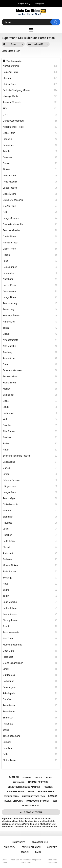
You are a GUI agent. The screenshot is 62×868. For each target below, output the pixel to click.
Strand (30, 547)
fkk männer (19, 782)
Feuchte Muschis (30, 231)
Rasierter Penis (30, 72)
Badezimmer (30, 572)
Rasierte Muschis (30, 103)
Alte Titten (30, 639)
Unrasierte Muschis (30, 200)
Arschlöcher (30, 358)
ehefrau (14, 777)
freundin (48, 787)
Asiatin (30, 626)
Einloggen (39, 3)
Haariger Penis (30, 96)
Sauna (30, 590)
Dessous (30, 157)
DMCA (38, 852)
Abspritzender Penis (30, 127)
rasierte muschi (30, 805)
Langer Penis (30, 492)
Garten (30, 468)
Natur (30, 450)
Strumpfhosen (30, 620)
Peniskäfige (30, 498)
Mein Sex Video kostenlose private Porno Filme (26, 861)
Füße (30, 261)
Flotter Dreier (30, 760)
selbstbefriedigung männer (24, 787)
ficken (49, 777)
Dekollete (30, 748)
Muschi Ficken (30, 566)
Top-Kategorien (14, 61)
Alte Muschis (30, 346)
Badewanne (30, 462)
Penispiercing (30, 303)
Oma (30, 364)
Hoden (30, 255)
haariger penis (15, 791)
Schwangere (30, 687)
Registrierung (24, 3)
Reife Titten (30, 541)
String (30, 730)
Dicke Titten (30, 133)
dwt (55, 801)
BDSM (30, 407)
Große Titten (30, 237)
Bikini (30, 529)
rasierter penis (13, 801)
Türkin (30, 596)
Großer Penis (30, 206)
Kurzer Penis (30, 285)
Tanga (30, 328)
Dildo (30, 212)
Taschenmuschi (30, 633)
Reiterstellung (30, 608)
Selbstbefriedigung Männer (30, 90)
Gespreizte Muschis (30, 224)
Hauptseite (19, 842)
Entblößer (30, 718)
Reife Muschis (30, 182)
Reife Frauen (30, 176)
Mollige (30, 389)
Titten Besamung (30, 736)
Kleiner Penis (30, 84)
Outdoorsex (30, 675)
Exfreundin (30, 273)
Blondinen (30, 517)
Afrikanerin (30, 553)
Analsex (30, 438)
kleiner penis (46, 792)
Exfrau (30, 474)
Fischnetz (30, 657)
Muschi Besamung (30, 645)
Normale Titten (30, 243)
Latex (30, 669)
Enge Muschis (30, 602)
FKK (30, 109)
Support (52, 847)
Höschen (30, 535)
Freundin (30, 139)
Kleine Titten (30, 383)
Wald (30, 419)
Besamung (30, 310)
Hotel (30, 584)
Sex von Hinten (30, 377)
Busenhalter (30, 712)
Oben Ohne (30, 651)
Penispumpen (30, 267)
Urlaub (30, 334)
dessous (53, 796)
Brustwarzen (30, 291)
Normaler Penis (30, 66)
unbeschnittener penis (33, 796)
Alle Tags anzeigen (31, 812)
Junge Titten (30, 297)
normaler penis (38, 782)
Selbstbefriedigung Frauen (30, 456)
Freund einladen (31, 847)
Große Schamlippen (30, 663)
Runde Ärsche (30, 614)
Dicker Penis (30, 249)
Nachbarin (30, 279)
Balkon (30, 444)
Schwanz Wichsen (30, 371)
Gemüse (30, 699)
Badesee (30, 559)
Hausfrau (30, 523)
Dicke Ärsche (30, 194)
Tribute (30, 151)
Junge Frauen (30, 188)
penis (31, 792)
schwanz (27, 777)
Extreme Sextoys (30, 480)
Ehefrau (30, 78)
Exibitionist (30, 413)
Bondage (30, 578)
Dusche (30, 425)
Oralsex (30, 163)
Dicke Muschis (30, 505)
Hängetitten (30, 322)
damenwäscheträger (38, 801)
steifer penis (11, 796)
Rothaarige (30, 681)
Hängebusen (30, 486)
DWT (30, 115)
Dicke (30, 401)
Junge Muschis (30, 218)
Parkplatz (30, 724)
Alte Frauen (30, 431)
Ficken (30, 170)
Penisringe (30, 145)
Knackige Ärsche (30, 316)
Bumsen (30, 742)
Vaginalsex (30, 395)
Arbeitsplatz (30, 693)
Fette (30, 754)
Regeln (25, 852)
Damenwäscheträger (30, 121)
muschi (39, 777)
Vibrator (30, 511)
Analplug (30, 352)
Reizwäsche (30, 706)
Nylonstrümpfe (30, 340)
